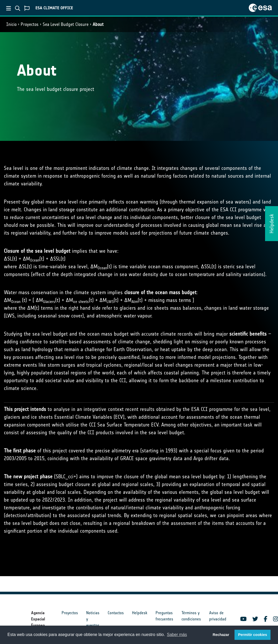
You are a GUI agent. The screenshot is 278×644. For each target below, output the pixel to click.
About (98, 24)
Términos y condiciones (191, 616)
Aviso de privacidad (218, 616)
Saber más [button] (177, 635)
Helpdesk (140, 613)
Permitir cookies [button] (253, 635)
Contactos (116, 613)
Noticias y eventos (93, 619)
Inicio (11, 24)
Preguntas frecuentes (164, 616)
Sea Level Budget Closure (66, 24)
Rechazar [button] (221, 635)
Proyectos (30, 24)
